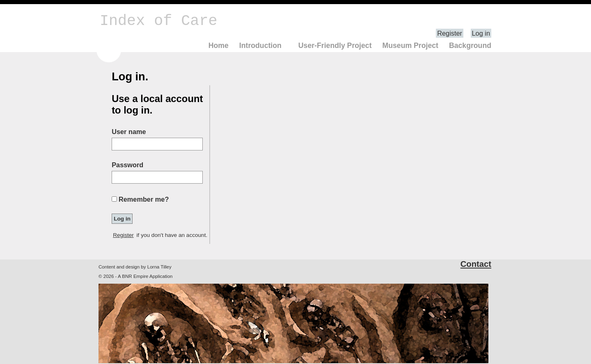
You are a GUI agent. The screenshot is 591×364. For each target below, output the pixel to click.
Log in (481, 33)
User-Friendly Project (335, 45)
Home (219, 45)
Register (450, 33)
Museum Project (410, 45)
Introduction (260, 45)
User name (129, 132)
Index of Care (158, 21)
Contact (476, 264)
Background (470, 45)
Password (127, 165)
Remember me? (144, 199)
